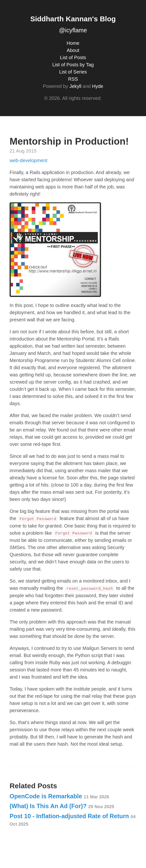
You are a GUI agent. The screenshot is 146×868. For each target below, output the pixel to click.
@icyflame (73, 30)
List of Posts (73, 57)
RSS (73, 79)
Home (73, 43)
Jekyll (75, 86)
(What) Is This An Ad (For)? (62, 806)
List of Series (73, 72)
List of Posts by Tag (73, 65)
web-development (28, 160)
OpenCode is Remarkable (59, 796)
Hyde (98, 86)
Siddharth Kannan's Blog (73, 19)
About (73, 50)
